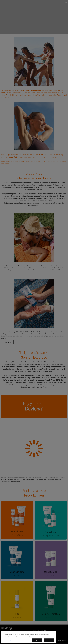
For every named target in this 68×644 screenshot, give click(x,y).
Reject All (37, 642)
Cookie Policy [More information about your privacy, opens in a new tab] (37, 638)
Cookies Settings (8, 642)
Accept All (49, 642)
